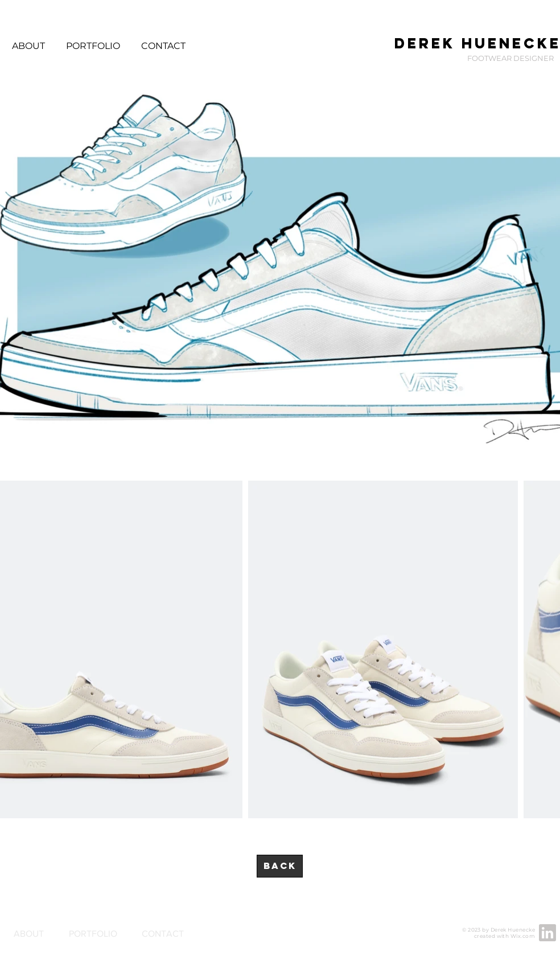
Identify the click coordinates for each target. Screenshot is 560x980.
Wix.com (523, 936)
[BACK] (280, 866)
